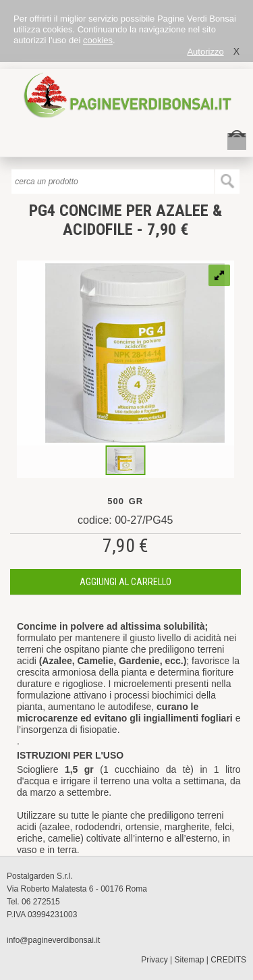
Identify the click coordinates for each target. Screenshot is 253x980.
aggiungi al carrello (125, 582)
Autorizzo (205, 52)
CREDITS (228, 960)
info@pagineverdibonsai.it (53, 940)
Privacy (154, 960)
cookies (98, 40)
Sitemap (190, 960)
